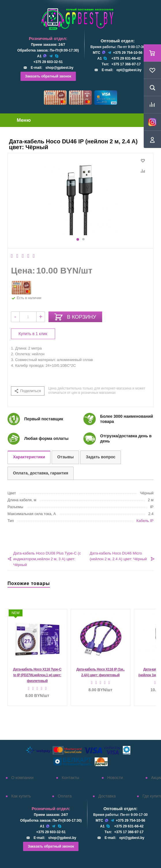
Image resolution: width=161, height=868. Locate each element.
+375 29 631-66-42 (126, 58)
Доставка (107, 796)
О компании (22, 778)
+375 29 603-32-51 (48, 62)
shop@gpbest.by (59, 68)
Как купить (21, 796)
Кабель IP (145, 521)
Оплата (65, 796)
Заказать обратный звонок (48, 76)
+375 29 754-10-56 (128, 53)
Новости (115, 778)
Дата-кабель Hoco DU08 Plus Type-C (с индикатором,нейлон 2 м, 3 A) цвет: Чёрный (47, 559)
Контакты (70, 778)
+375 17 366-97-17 (126, 64)
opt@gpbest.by (129, 70)
